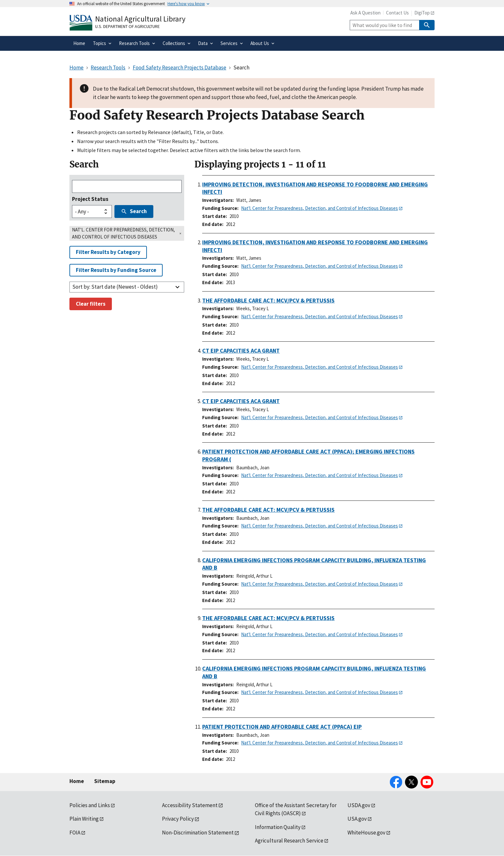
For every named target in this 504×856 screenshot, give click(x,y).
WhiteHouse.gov (366, 833)
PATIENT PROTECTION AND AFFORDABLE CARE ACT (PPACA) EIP (282, 727)
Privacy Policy (178, 819)
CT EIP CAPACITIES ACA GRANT (241, 351)
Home (77, 781)
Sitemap (105, 781)
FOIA (75, 833)
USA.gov (357, 819)
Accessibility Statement (190, 805)
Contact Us (397, 13)
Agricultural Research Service (289, 841)
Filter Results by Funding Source (116, 270)
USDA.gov (359, 805)
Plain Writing (84, 819)
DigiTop (422, 13)
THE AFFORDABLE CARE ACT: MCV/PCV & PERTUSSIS (268, 300)
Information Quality (278, 827)
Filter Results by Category (108, 252)
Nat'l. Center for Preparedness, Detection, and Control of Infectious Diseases (319, 208)
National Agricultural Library (140, 19)
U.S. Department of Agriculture (127, 26)
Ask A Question (365, 13)
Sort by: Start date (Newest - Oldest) (115, 287)
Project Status (90, 199)
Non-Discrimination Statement (198, 833)
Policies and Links (90, 805)
